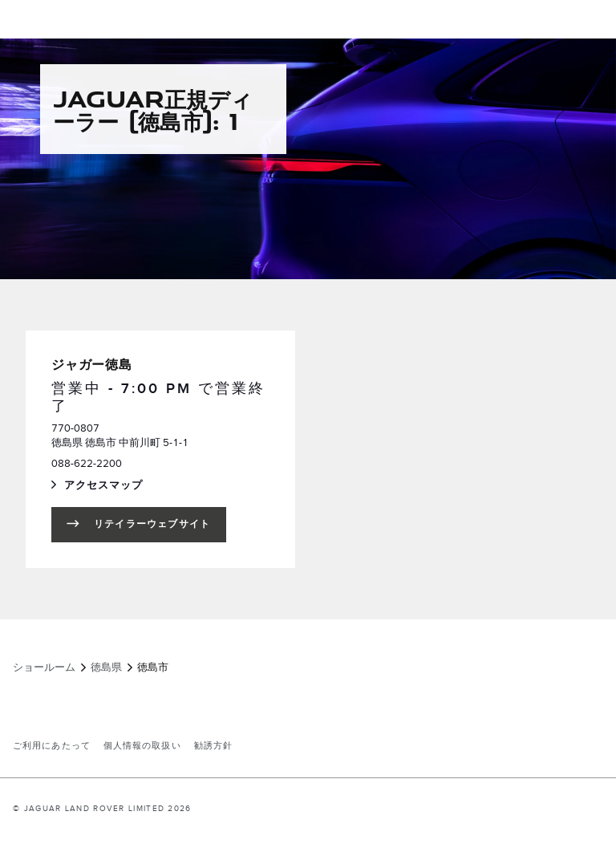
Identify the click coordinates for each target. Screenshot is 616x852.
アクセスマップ (120, 487)
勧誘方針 (213, 746)
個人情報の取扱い (142, 746)
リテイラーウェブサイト (152, 524)
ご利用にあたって (52, 746)
